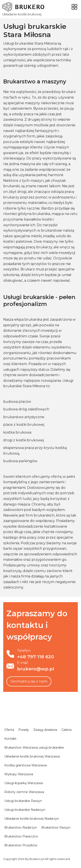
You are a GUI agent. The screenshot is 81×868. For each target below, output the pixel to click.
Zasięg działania (45, 730)
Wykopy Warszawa (19, 774)
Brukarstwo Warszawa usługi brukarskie (34, 748)
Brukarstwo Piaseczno (21, 836)
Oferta (9, 730)
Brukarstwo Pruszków (21, 845)
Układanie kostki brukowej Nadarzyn (32, 819)
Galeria (66, 730)
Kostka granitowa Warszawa (25, 765)
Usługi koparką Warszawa (24, 783)
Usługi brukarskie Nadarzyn (25, 810)
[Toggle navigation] (74, 7)
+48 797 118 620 (36, 657)
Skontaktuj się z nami (29, 681)
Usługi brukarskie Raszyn (23, 801)
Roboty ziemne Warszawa (24, 792)
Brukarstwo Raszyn (56, 827)
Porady (24, 730)
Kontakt (10, 739)
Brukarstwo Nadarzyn (21, 827)
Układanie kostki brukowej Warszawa (32, 756)
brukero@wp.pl (36, 669)
